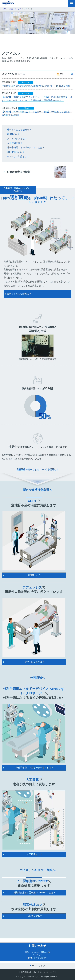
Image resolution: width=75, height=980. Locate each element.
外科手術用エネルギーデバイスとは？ (26, 147)
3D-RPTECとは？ (16, 152)
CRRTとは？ (13, 134)
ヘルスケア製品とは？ (18, 156)
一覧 (71, 74)
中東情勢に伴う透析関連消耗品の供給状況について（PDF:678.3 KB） (36, 86)
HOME (4, 9)
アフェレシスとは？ (17, 139)
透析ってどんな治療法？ (19, 130)
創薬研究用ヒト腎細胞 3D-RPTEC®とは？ (34, 892)
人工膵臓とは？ (15, 143)
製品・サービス (15, 9)
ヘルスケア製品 (34, 916)
